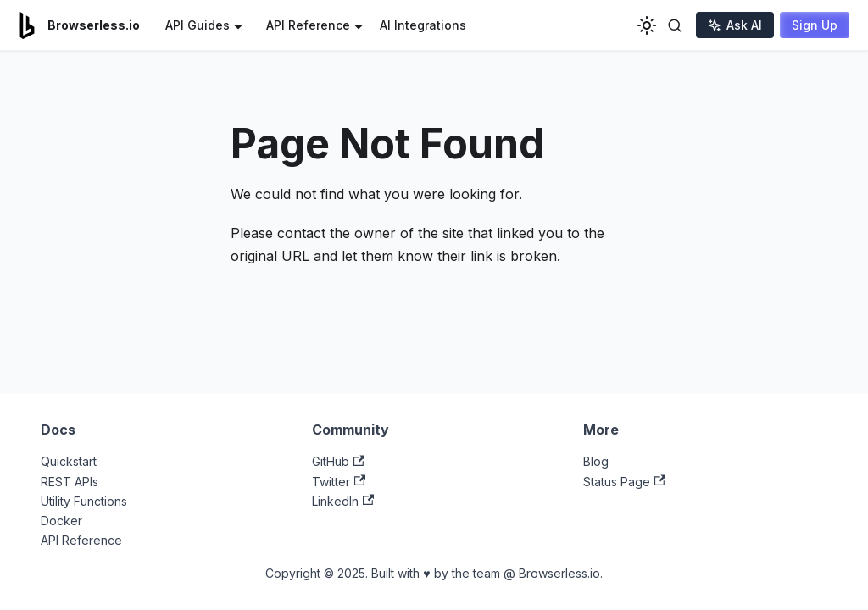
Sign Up (815, 25)
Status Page (624, 482)
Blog (596, 461)
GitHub (338, 461)
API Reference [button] (308, 25)
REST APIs (70, 482)
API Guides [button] (198, 25)
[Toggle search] (675, 25)
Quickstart (69, 461)
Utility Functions (84, 501)
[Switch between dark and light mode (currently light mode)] (647, 25)
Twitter (339, 482)
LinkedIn (343, 501)
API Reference (81, 540)
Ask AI (735, 25)
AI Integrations (423, 25)
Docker (61, 521)
